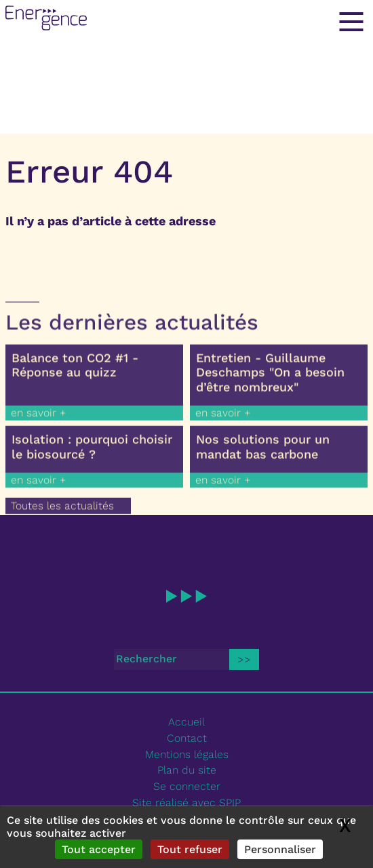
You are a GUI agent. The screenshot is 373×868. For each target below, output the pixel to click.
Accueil (186, 722)
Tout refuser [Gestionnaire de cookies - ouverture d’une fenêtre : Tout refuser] (190, 849)
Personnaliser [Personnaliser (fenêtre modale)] (280, 849)
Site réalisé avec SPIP (186, 803)
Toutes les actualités (62, 511)
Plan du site (187, 770)
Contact (187, 738)
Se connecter (187, 786)
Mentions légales (187, 754)
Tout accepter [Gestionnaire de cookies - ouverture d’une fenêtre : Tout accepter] (99, 849)
